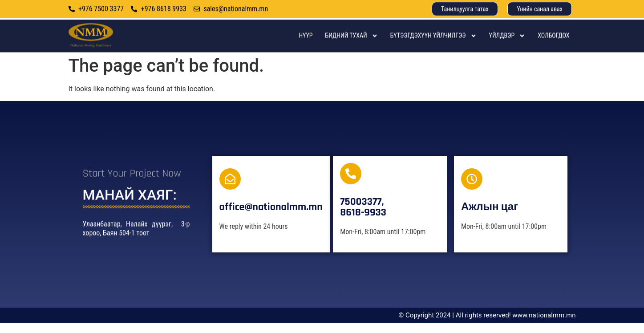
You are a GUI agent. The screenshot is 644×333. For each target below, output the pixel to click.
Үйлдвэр (507, 42)
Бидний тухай (352, 42)
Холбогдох (553, 42)
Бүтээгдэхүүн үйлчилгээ (433, 42)
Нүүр (306, 42)
